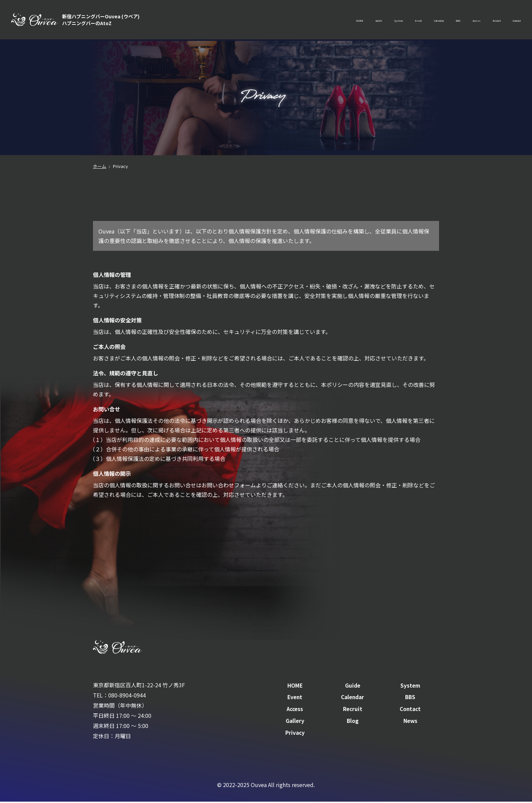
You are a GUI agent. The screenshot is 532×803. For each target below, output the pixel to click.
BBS (423, 20)
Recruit (479, 20)
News (410, 722)
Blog (353, 722)
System (335, 20)
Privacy (295, 734)
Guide (305, 20)
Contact (511, 20)
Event (364, 20)
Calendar (394, 20)
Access (449, 20)
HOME (277, 20)
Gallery (295, 722)
